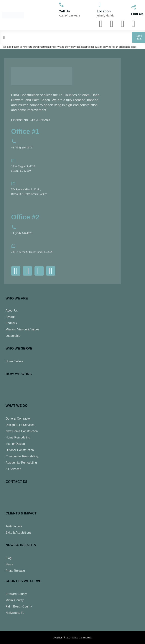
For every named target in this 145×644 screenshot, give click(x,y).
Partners (11, 323)
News (9, 564)
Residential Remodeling (21, 463)
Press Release (15, 571)
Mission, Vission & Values (22, 329)
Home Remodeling (18, 437)
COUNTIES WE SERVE (23, 581)
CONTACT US (16, 482)
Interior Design (15, 444)
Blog (9, 558)
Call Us (64, 11)
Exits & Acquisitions (18, 533)
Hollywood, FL (15, 613)
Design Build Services (20, 425)
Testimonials (14, 526)
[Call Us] (61, 5)
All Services (13, 469)
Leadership (13, 336)
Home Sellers (14, 361)
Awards (10, 317)
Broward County (16, 594)
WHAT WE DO (17, 406)
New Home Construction (22, 431)
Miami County (15, 600)
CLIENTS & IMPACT (21, 513)
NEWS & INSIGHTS (21, 545)
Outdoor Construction (20, 450)
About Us (12, 311)
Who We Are (17, 298)
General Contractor (18, 419)
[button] (56, 37)
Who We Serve (19, 348)
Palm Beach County (19, 606)
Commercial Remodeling (22, 456)
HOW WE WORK (19, 374)
